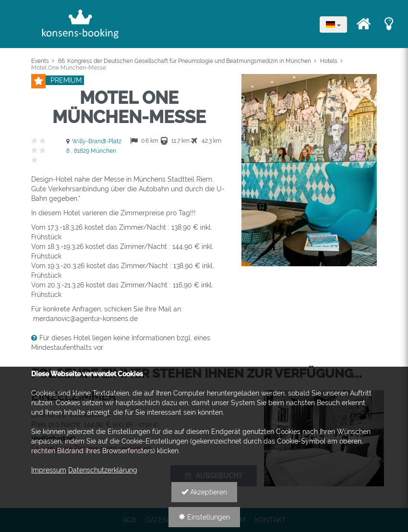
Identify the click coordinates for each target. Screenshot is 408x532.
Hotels (329, 61)
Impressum (49, 470)
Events (40, 61)
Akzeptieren (204, 492)
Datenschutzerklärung (103, 470)
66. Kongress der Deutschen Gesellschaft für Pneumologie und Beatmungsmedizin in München (185, 61)
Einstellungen (204, 517)
